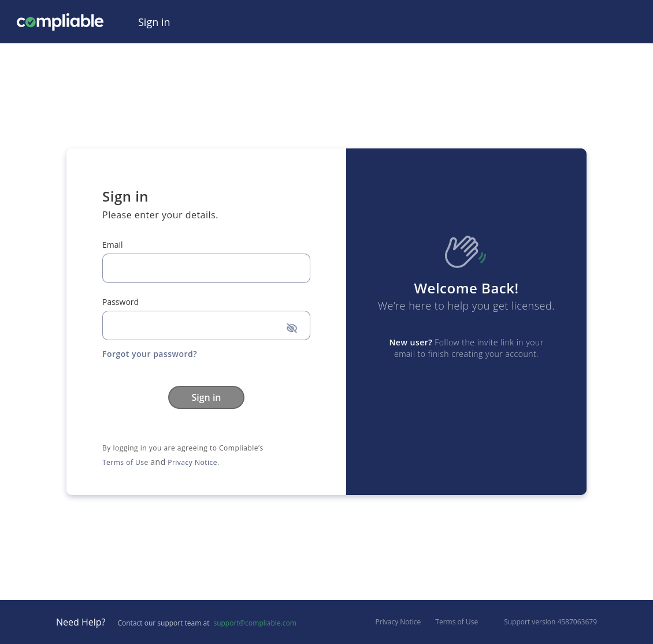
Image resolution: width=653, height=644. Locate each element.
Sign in (206, 397)
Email (113, 245)
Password (120, 302)
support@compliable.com (255, 623)
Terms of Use (125, 462)
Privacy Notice (192, 462)
